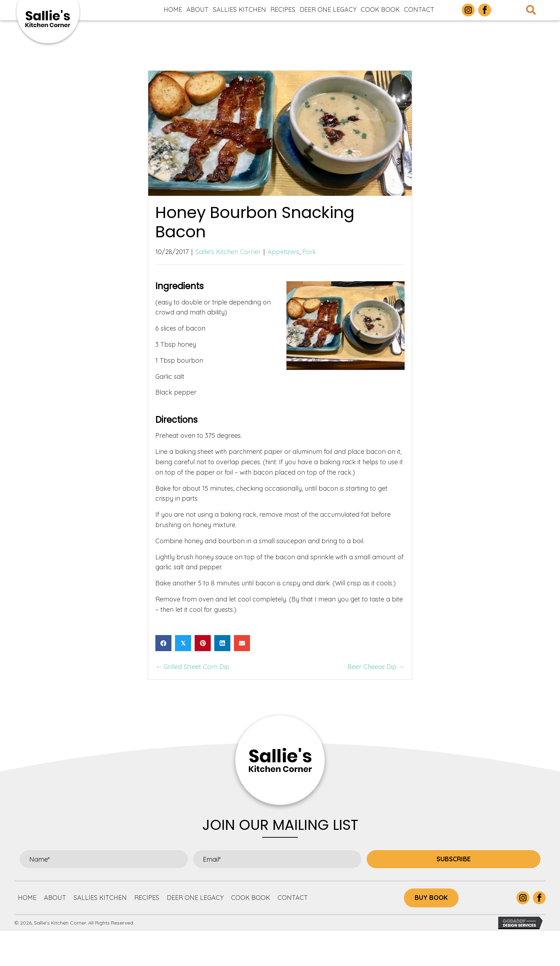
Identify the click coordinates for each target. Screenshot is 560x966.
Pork (309, 252)
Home (27, 898)
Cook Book (251, 898)
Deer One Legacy (195, 898)
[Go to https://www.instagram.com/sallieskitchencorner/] (468, 10)
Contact (293, 898)
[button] (454, 859)
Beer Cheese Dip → (376, 667)
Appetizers (283, 252)
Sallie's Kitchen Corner (228, 252)
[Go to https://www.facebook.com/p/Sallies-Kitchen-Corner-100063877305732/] (485, 10)
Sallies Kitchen (100, 898)
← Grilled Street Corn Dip (192, 667)
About (55, 898)
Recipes (147, 898)
